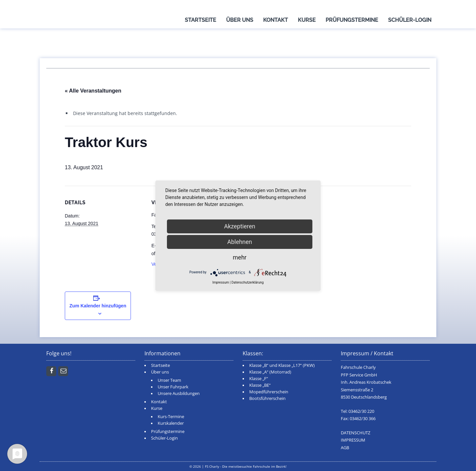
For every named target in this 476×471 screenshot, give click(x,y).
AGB (345, 448)
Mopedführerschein (269, 392)
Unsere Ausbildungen (179, 393)
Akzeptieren (240, 226)
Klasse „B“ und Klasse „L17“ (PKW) (282, 365)
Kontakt (276, 20)
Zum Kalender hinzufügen (98, 306)
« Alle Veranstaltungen (93, 91)
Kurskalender (171, 423)
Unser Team (169, 380)
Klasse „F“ (259, 379)
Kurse (307, 20)
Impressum (220, 282)
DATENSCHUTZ (356, 433)
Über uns (240, 20)
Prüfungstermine (352, 20)
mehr (239, 257)
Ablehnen (239, 242)
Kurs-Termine (171, 417)
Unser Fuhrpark (173, 387)
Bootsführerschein (267, 398)
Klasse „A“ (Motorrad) (270, 372)
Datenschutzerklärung (247, 282)
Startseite (200, 20)
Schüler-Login (410, 20)
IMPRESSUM (353, 440)
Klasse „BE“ (260, 385)
